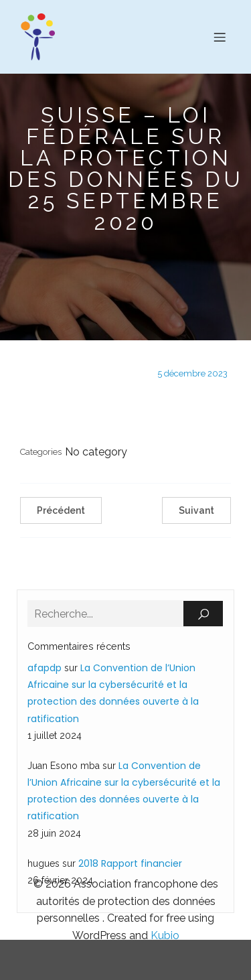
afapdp (45, 668)
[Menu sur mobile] (220, 37)
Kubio (165, 935)
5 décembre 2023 (192, 373)
